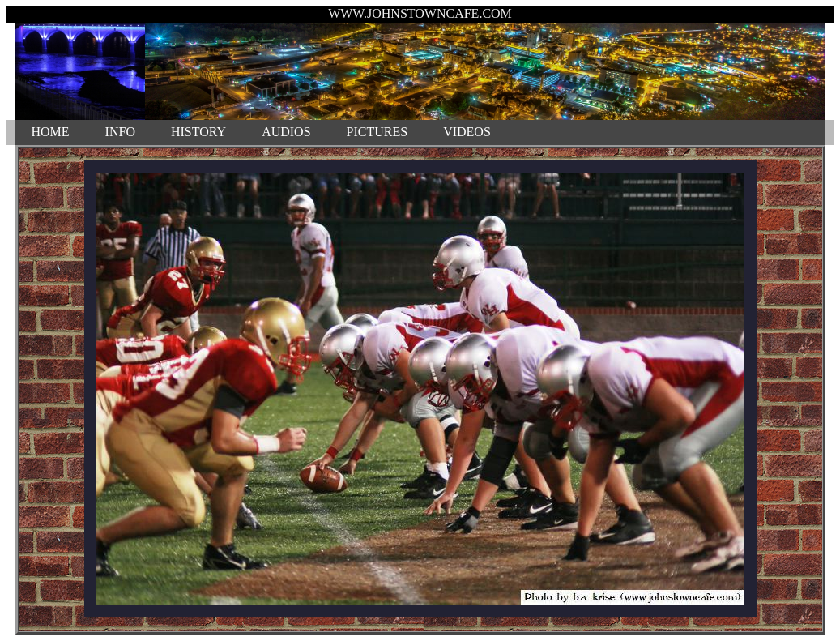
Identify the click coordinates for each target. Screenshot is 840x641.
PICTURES (377, 132)
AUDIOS (286, 132)
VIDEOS (467, 132)
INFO (120, 132)
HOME (51, 132)
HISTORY (198, 132)
